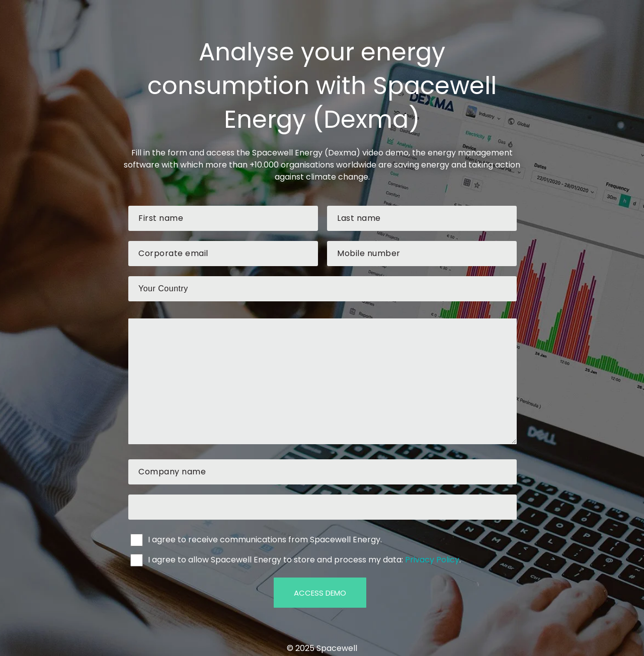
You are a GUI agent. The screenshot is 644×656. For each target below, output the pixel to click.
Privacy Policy (432, 560)
